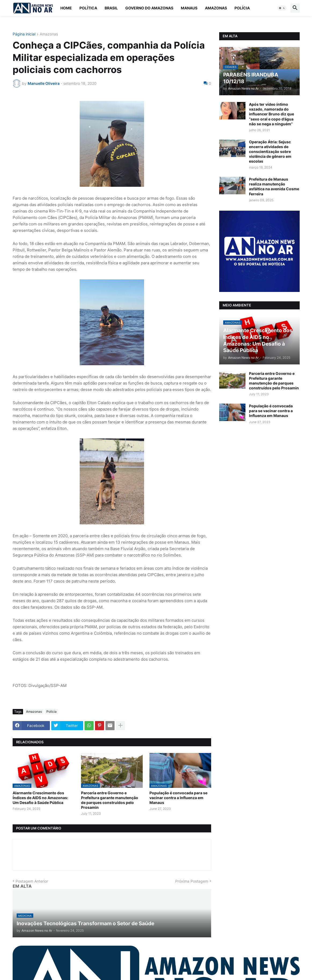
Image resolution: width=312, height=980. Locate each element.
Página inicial (24, 34)
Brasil (111, 8)
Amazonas (216, 8)
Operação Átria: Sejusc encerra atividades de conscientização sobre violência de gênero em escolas (270, 152)
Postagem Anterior (32, 881)
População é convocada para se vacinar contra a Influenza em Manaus (178, 798)
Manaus (189, 8)
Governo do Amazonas (149, 8)
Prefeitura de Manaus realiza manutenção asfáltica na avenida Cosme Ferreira (274, 187)
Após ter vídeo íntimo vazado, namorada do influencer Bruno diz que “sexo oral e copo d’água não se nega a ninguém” (271, 114)
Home (66, 8)
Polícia (242, 8)
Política (88, 8)
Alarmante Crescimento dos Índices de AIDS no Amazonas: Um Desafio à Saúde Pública (40, 798)
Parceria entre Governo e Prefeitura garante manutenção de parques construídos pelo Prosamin (110, 800)
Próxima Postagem (192, 881)
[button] (282, 8)
